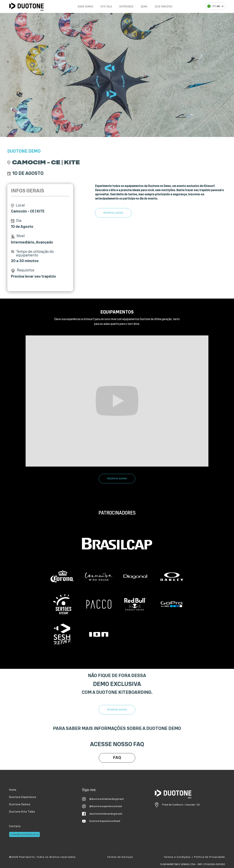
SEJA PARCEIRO (164, 7)
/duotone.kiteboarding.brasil (106, 814)
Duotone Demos (20, 804)
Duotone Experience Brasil (105, 821)
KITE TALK (106, 7)
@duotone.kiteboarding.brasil (106, 799)
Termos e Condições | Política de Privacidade (194, 857)
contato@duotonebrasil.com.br (24, 834)
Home (13, 790)
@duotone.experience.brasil (106, 806)
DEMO (144, 7)
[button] (215, 6)
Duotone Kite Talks (22, 812)
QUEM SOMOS (85, 7)
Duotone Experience (23, 797)
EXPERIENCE (127, 7)
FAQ (117, 758)
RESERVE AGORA (113, 213)
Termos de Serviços (120, 857)
